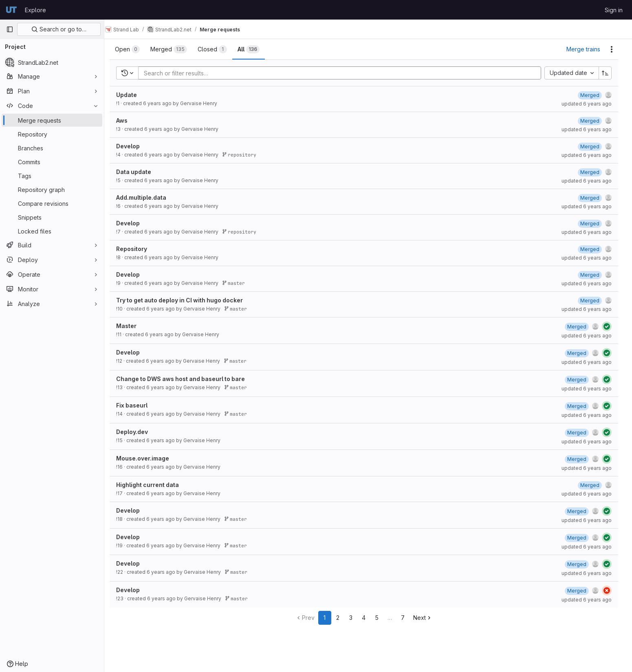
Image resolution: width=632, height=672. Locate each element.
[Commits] (52, 162)
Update (131, 95)
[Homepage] (11, 10)
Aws (126, 120)
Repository (136, 249)
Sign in (614, 10)
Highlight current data (152, 485)
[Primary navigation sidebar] (10, 29)
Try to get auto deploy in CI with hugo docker (184, 300)
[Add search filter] (346, 73)
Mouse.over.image (147, 458)
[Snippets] (52, 217)
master (238, 283)
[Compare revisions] (52, 203)
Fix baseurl (136, 405)
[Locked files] (52, 231)
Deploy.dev (137, 432)
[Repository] (52, 134)
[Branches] (52, 148)
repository (244, 155)
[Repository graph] (52, 189)
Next (427, 618)
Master (131, 326)
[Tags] (52, 176)
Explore (35, 10)
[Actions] (616, 49)
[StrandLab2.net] (52, 62)
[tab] (132, 49)
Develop (132, 146)
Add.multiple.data (146, 197)
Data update (138, 172)
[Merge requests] (52, 120)
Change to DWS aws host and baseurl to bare (185, 379)
